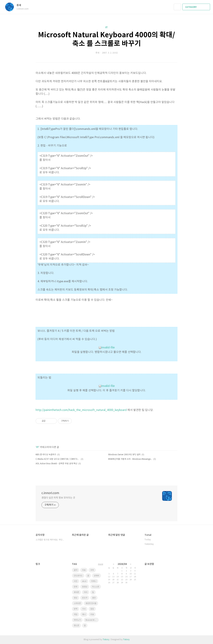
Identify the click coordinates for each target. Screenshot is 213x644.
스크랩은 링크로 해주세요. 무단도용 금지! (50, 540)
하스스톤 (96, 587)
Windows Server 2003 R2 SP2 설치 (124, 455)
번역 (76, 609)
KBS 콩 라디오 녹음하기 (46, 455)
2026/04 (122, 564)
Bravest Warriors (92, 620)
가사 (84, 609)
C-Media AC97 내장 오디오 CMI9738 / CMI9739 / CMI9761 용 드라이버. (58, 459)
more (101, 564)
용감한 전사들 (91, 603)
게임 (76, 614)
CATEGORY (197, 7)
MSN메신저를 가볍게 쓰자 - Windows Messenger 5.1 (130, 459)
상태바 (96, 576)
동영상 (85, 587)
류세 (20, 5)
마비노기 (77, 620)
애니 (84, 614)
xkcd (84, 581)
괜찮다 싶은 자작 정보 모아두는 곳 (58, 498)
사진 (76, 581)
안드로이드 (78, 576)
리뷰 (92, 614)
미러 (86, 592)
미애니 (94, 581)
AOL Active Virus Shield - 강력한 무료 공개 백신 (56, 464)
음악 (76, 570)
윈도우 (85, 598)
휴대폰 (76, 592)
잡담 (92, 609)
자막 (92, 570)
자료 (84, 570)
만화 (76, 587)
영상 (76, 598)
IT (106, 27)
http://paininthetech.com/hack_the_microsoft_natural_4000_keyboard (81, 410)
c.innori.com (50, 493)
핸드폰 (76, 626)
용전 (94, 598)
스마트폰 (77, 603)
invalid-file (107, 348)
